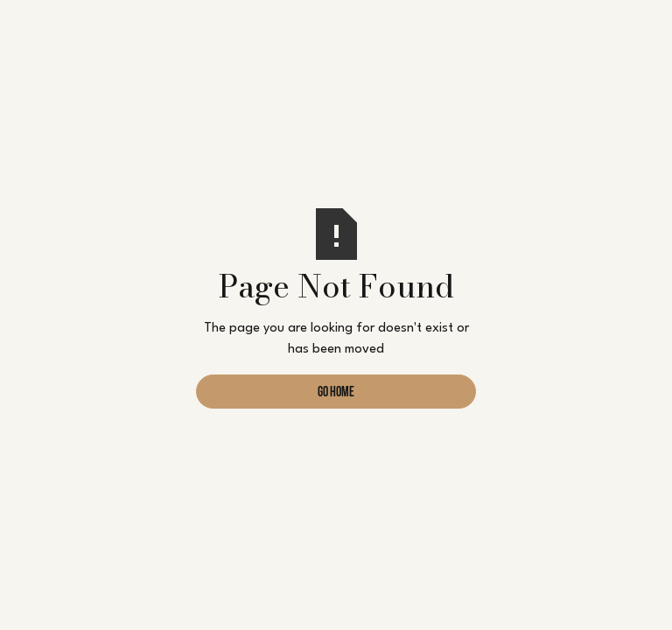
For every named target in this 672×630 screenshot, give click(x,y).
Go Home (336, 393)
